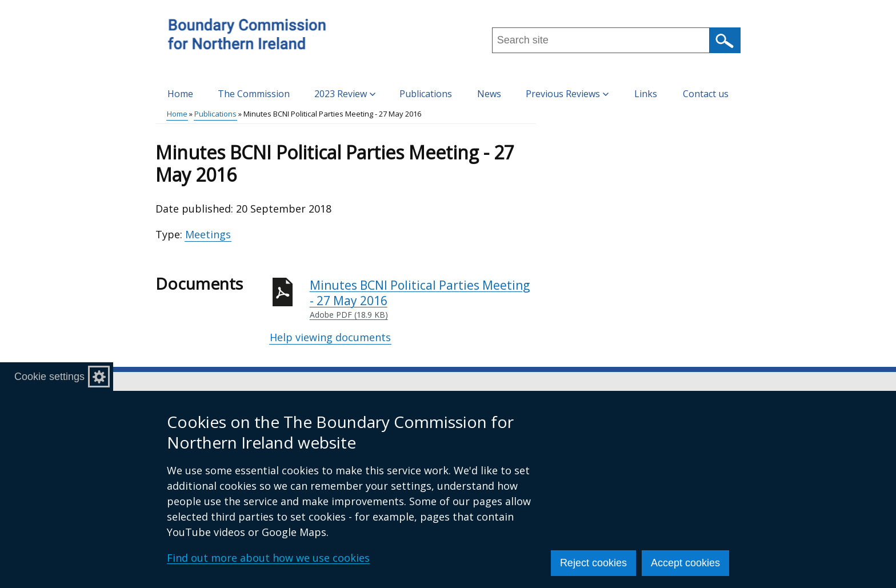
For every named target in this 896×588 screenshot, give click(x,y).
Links (646, 94)
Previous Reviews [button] (567, 94)
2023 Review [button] (345, 94)
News (489, 94)
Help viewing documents (330, 337)
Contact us (706, 94)
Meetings (208, 234)
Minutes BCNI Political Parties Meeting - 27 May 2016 (423, 299)
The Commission (254, 94)
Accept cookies (685, 563)
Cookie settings (49, 377)
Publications (426, 94)
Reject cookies (593, 563)
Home (180, 94)
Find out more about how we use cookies (268, 558)
